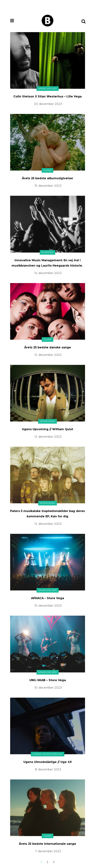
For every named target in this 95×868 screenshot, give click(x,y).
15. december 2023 (48, 186)
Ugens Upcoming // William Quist (47, 429)
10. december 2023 (48, 606)
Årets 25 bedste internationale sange (47, 844)
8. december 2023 (48, 769)
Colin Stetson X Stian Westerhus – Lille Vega (47, 96)
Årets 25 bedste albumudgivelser (48, 178)
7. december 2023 (48, 851)
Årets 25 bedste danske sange (48, 347)
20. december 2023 (48, 104)
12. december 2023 (48, 355)
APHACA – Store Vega (47, 598)
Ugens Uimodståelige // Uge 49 (47, 762)
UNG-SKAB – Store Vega (48, 680)
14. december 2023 (48, 273)
